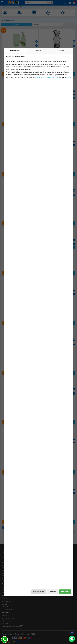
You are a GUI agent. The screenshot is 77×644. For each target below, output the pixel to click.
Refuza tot (52, 592)
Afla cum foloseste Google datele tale (46, 77)
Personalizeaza (39, 592)
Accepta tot (65, 592)
